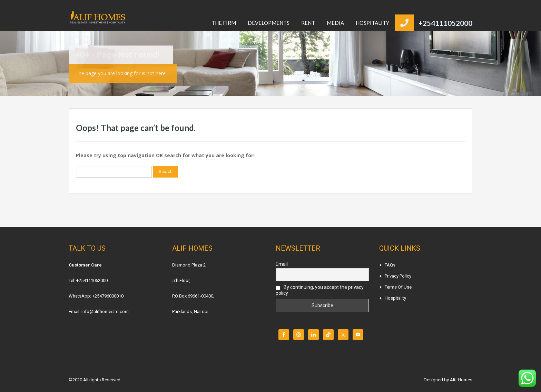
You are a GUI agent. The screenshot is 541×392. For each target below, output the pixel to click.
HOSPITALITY (372, 23)
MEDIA (335, 23)
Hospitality (395, 298)
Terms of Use (398, 287)
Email (282, 264)
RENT (308, 23)
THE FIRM (224, 23)
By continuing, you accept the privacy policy (320, 290)
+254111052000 (445, 23)
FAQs (390, 265)
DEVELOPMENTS (269, 23)
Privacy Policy (398, 276)
